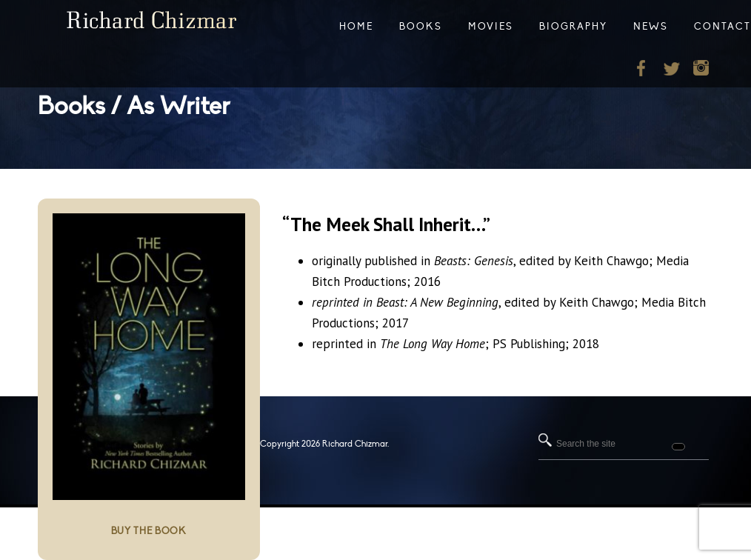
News (651, 27)
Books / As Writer (134, 106)
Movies (491, 27)
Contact (722, 27)
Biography (573, 27)
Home (356, 27)
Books (421, 27)
